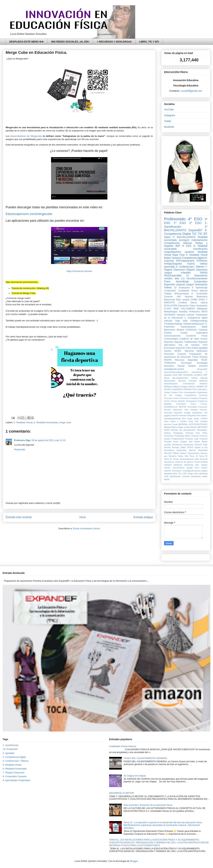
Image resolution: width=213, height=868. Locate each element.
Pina (198, 433)
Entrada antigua (143, 517)
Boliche (192, 387)
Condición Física (197, 336)
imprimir (168, 471)
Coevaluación (190, 392)
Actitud (194, 378)
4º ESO (195, 219)
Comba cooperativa (194, 333)
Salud (167, 237)
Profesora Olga (22, 440)
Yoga (177, 321)
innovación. (177, 471)
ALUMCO (198, 375)
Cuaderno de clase (189, 339)
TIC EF (203, 234)
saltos (205, 476)
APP (205, 375)
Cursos (204, 339)
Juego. (196, 418)
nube (166, 476)
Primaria (195, 436)
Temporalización (187, 459)
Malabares (202, 309)
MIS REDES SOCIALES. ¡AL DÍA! (70, 42)
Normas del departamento (183, 430)
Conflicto (183, 303)
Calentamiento (199, 240)
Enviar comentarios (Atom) (86, 528)
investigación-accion (192, 471)
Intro (184, 418)
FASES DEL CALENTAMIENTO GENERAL (145, 758)
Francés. (203, 410)
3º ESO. (187, 246)
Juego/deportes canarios (179, 252)
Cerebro (174, 392)
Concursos (184, 398)
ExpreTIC (180, 348)
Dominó (167, 410)
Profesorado (175, 219)
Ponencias (169, 436)
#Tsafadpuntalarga (173, 324)
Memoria (189, 351)
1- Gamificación (11, 745)
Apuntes (189, 297)
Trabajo (168, 294)
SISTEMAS (170, 315)
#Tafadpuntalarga (199, 321)
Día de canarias (189, 345)
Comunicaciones (172, 336)
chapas (204, 465)
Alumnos (182, 381)
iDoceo (204, 468)
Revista (167, 447)
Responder (20, 449)
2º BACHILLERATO (184, 237)
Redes (197, 442)
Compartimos (190, 395)
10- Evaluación (182, 288)
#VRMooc (202, 261)
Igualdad (203, 348)
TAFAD (203, 273)
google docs (193, 468)
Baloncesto (170, 300)
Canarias (203, 330)
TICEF (204, 360)
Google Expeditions (193, 413)
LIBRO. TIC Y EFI (149, 42)
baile (185, 321)
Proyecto (203, 439)
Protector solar (192, 439)
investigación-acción (174, 369)
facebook (169, 127)
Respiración (189, 445)
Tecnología (186, 363)
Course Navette (178, 401)
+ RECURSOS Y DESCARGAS (114, 42)
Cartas (167, 392)
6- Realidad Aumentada (46, 422)
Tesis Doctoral (201, 459)
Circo (181, 392)
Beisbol (180, 330)
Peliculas (189, 433)
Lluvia (175, 424)
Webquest (178, 465)
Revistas (176, 447)
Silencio (192, 450)
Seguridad (193, 360)
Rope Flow (178, 255)
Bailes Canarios (173, 258)
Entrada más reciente (19, 517)
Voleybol (168, 465)
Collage (178, 395)
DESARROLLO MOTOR (175, 407)
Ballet (205, 327)
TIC (194, 234)
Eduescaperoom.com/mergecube (29, 214)
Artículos (193, 381)
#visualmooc (197, 372)
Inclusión (183, 415)
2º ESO (195, 223)
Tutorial (181, 366)
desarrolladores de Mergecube (26, 136)
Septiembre (181, 450)
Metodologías (171, 312)
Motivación (202, 351)
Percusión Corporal (175, 354)
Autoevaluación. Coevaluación (179, 384)
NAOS (167, 430)
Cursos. (204, 404)
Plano (205, 433)
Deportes (169, 342)
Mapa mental (184, 427)
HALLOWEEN (188, 309)
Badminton (202, 297)
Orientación (201, 284)
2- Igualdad (8, 753)
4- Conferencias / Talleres (190, 267)
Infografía (191, 415)
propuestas (196, 476)
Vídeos (168, 287)
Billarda (177, 387)
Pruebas (168, 442)
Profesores (194, 312)
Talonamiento (194, 453)
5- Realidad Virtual (23, 422)
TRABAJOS (170, 363)
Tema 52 (203, 456)
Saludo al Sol (201, 447)
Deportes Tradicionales (186, 342)
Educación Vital (181, 410)
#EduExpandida (173, 275)
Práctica (203, 357)
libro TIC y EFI (180, 474)
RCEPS (168, 360)
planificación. (176, 476)
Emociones (170, 348)
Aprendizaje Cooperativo (192, 281)
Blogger (184, 387)
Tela (186, 456)
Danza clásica (199, 303)
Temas (176, 459)
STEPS (190, 447)
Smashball (203, 450)
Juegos (190, 284)
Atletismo (203, 381)
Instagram (170, 115)
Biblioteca (168, 387)
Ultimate (168, 321)
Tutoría (191, 264)
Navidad (183, 312)
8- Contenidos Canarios (15, 776)
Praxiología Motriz (182, 436)
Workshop (189, 465)
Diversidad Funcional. (198, 407)
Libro (166, 421)
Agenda (204, 378)
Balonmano (170, 330)
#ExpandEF (202, 369)
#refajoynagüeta (173, 264)
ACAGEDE (188, 375)
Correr (167, 401)
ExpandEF (195, 230)
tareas (167, 479)
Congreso (194, 398)
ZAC (197, 465)
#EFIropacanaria (185, 261)
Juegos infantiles (177, 273)
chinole (167, 468)
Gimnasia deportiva (173, 413)
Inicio (83, 517)
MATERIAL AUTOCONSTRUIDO (193, 424)
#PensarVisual (181, 294)
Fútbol (195, 348)
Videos (204, 264)
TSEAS (176, 453)
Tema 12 (194, 456)
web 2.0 (179, 278)
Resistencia (177, 445)
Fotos (189, 348)
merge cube (65, 422)
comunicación (178, 468)
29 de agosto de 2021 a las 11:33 (48, 440)
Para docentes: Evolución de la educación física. (148, 805)
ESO (205, 345)
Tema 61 (168, 459)
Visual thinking (201, 462)
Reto (205, 445)
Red (191, 442)
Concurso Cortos (172, 398)
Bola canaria (183, 300)
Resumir (199, 445)
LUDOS (204, 418)
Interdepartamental (172, 418)
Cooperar (203, 398)
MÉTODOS (202, 427)
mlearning (203, 474)
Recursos (180, 360)
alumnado (170, 267)
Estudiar (194, 410)
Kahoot (168, 351)
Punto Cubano (180, 442)
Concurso (203, 395)
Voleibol (192, 366)
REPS (204, 312)
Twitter (168, 121)
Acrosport (184, 240)
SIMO (183, 447)
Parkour (167, 433)
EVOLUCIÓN (171, 306)
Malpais (167, 427)
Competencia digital (193, 258)
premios (186, 476)
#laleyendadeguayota (194, 324)
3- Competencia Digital (186, 232)
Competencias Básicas (178, 243)
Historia (175, 415)
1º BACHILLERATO (186, 228)
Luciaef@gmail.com (191, 91)
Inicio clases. (202, 415)
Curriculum (181, 404)
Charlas (168, 333)
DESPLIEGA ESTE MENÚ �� (26, 42)
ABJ (179, 297)
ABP (180, 375)
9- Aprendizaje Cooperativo (16, 780)
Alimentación (170, 381)
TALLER (168, 453)
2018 (175, 375)
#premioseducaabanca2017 (176, 372)
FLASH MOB (171, 309)
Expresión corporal (174, 284)
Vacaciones (169, 462)
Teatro (181, 456)
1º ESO (180, 223)
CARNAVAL (191, 330)
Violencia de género (184, 462)
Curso (193, 404)
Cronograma (191, 401)
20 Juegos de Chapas (135, 776)
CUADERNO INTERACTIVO (184, 389)
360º (178, 246)
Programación (178, 439)
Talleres (183, 453)
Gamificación (200, 249)
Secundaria (169, 450)
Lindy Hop (193, 421)
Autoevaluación (188, 327)
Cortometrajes (171, 339)
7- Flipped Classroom (14, 773)
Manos (175, 427)
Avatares (203, 384)
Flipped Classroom (197, 270)
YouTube (169, 110)
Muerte (194, 427)
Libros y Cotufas (178, 421)
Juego (190, 418)
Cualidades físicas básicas (193, 291)
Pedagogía (178, 433)
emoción (203, 366)
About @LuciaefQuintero (176, 378)
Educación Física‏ (187, 306)
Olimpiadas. (202, 430)
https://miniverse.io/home (79, 271)
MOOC (178, 351)
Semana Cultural (185, 315)
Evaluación (202, 306)
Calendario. (202, 389)
